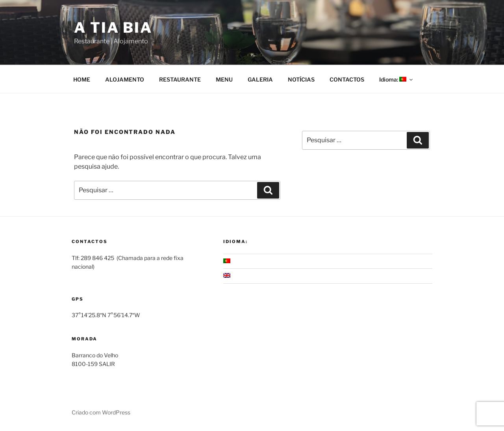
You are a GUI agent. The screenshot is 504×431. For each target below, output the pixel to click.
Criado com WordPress (101, 412)
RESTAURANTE (180, 79)
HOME (82, 79)
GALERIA (260, 79)
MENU (224, 79)
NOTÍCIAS (301, 79)
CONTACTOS (347, 79)
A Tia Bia (113, 28)
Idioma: (397, 79)
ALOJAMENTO (125, 79)
